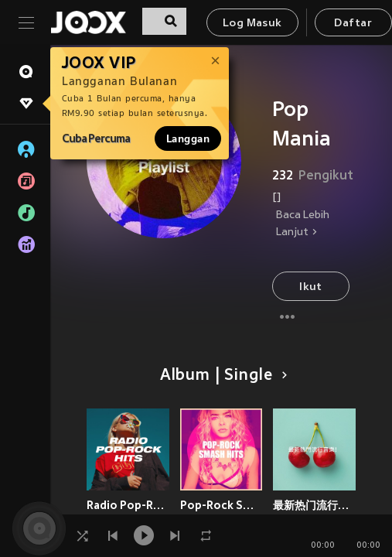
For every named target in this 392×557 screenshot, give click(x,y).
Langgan (188, 138)
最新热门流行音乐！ (314, 505)
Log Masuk (252, 24)
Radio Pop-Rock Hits (128, 505)
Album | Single (221, 376)
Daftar (353, 24)
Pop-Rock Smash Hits (222, 505)
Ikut (311, 287)
